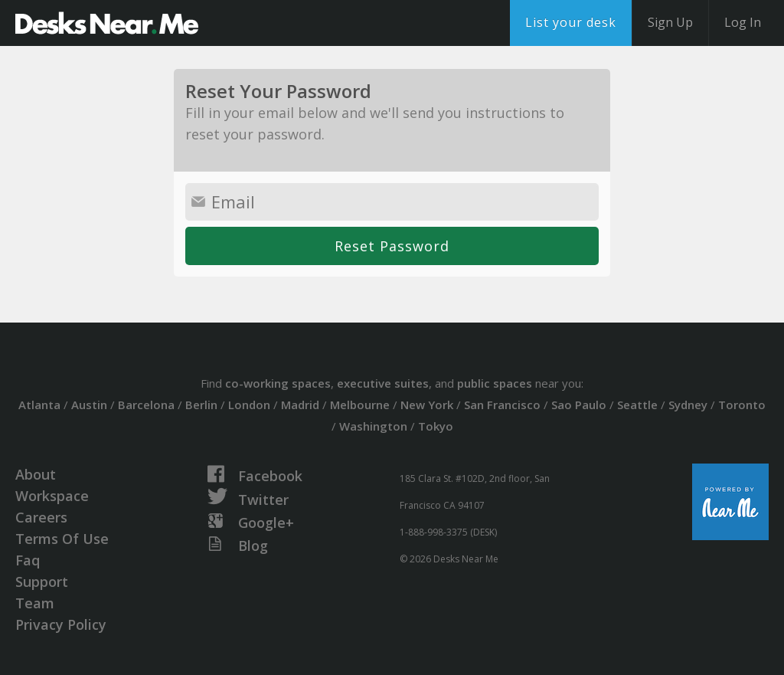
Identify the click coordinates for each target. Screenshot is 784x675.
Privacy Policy (61, 624)
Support (42, 582)
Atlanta (39, 405)
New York (427, 405)
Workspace (52, 496)
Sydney (688, 405)
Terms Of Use (62, 539)
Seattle (637, 405)
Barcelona (146, 405)
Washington (373, 426)
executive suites (383, 383)
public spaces (495, 383)
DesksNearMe (107, 23)
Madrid (300, 405)
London (249, 405)
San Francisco (502, 405)
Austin (89, 405)
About (36, 474)
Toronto (742, 405)
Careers (41, 517)
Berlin (201, 405)
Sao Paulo (579, 405)
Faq (28, 560)
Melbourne (360, 405)
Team (35, 603)
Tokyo (436, 426)
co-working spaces (278, 383)
